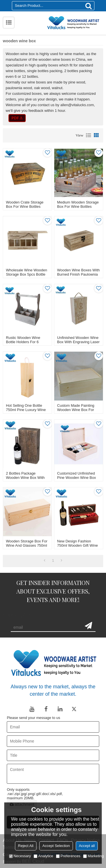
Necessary (20, 856)
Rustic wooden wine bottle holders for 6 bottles (23, 342)
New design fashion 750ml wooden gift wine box (77, 545)
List (88, 135)
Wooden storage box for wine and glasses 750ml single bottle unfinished (27, 545)
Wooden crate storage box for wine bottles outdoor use (25, 206)
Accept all (87, 846)
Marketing (93, 856)
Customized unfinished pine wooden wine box (76, 475)
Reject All (26, 846)
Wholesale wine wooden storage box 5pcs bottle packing (27, 274)
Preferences (68, 856)
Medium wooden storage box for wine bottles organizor (78, 206)
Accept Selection (56, 846)
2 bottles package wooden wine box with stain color (25, 478)
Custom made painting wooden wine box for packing (76, 410)
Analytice (43, 856)
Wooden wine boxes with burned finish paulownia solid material (78, 274)
